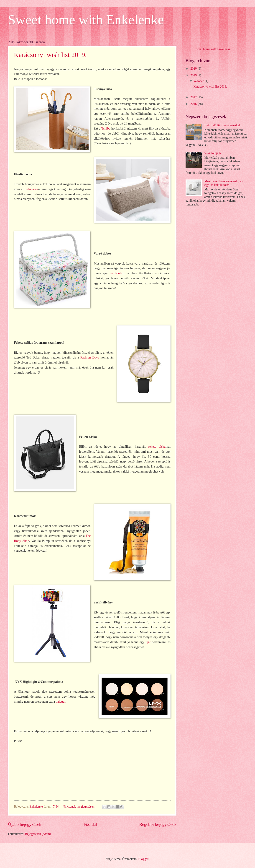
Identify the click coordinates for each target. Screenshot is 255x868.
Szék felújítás (213, 153)
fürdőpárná (31, 189)
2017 (194, 97)
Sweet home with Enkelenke (86, 20)
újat (148, 642)
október (199, 81)
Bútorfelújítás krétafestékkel (222, 125)
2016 (194, 104)
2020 (194, 69)
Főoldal (90, 824)
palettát (61, 702)
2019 (194, 75)
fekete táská (157, 447)
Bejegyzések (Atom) (38, 834)
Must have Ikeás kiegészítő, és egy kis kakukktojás (224, 183)
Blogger (143, 859)
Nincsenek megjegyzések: (79, 807)
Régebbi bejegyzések (158, 824)
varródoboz (117, 273)
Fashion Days (90, 357)
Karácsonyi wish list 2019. (50, 55)
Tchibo (106, 128)
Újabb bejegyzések (25, 824)
